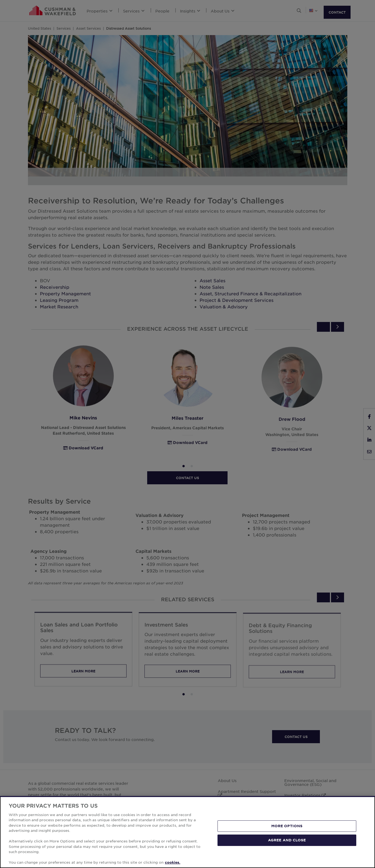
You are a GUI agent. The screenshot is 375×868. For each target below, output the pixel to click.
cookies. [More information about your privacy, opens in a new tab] (173, 862)
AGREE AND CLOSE (287, 840)
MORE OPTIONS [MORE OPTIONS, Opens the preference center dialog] (287, 826)
